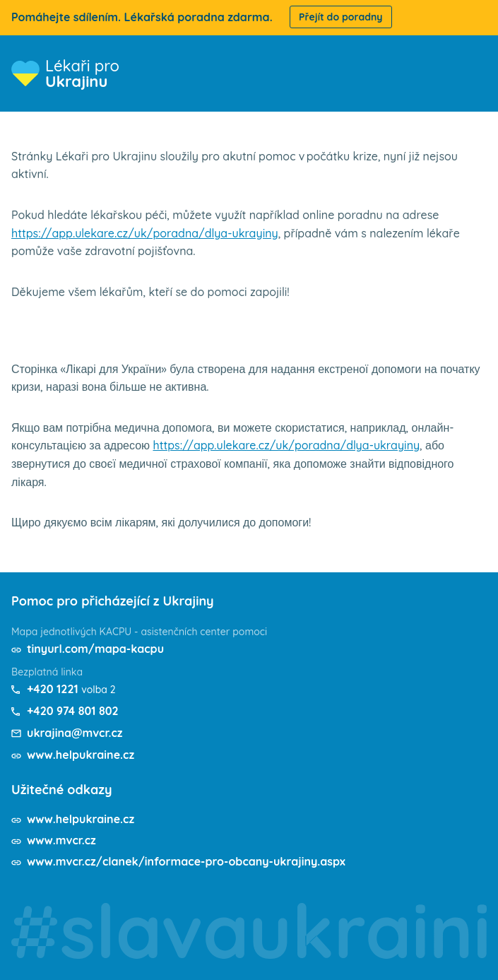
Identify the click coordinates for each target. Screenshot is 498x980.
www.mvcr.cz (61, 840)
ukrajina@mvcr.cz (75, 733)
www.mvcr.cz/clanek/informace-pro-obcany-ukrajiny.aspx (186, 861)
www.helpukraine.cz (81, 755)
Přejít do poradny (341, 17)
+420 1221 (53, 689)
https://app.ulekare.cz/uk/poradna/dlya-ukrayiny (145, 233)
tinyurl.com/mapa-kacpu (95, 649)
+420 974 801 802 (73, 711)
